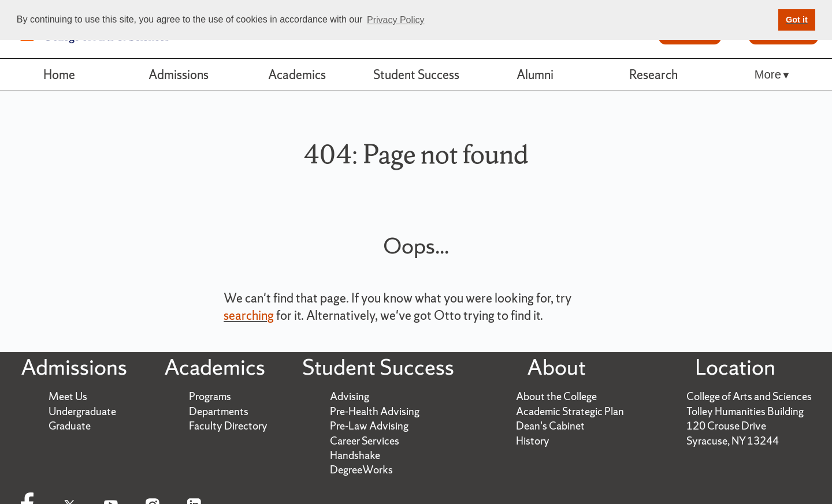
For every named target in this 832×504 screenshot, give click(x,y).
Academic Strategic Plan (570, 411)
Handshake (355, 455)
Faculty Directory (228, 426)
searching (249, 315)
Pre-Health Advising (375, 411)
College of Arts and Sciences (749, 396)
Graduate (70, 426)
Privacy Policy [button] (396, 20)
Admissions (179, 74)
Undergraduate (82, 411)
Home (59, 74)
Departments (219, 411)
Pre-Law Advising (369, 426)
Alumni (535, 74)
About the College (556, 396)
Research (653, 74)
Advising (350, 396)
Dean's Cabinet (550, 426)
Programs (210, 396)
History (533, 441)
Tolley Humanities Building (745, 411)
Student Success (416, 74)
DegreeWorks (361, 470)
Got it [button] (797, 20)
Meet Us (68, 396)
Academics (297, 74)
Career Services (365, 441)
